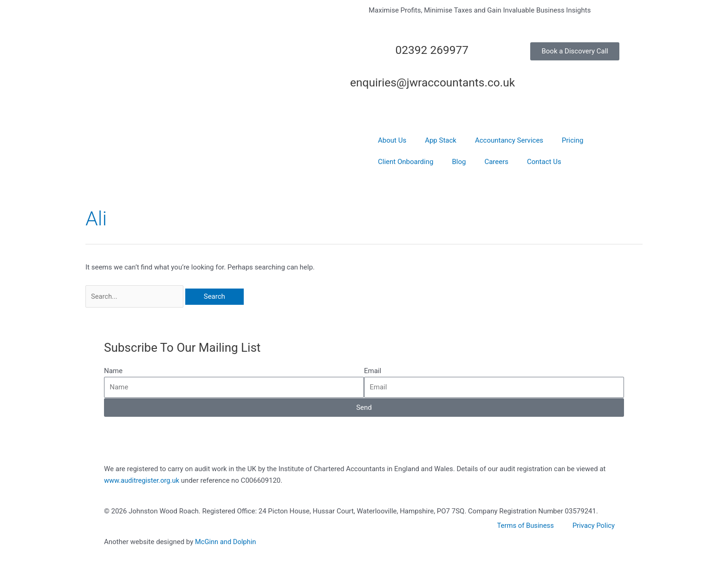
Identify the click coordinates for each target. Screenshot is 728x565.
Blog (459, 162)
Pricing (572, 140)
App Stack (441, 140)
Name (113, 371)
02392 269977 (430, 50)
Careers (496, 162)
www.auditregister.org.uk (143, 481)
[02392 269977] (480, 54)
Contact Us (544, 162)
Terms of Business (525, 526)
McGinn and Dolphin (226, 542)
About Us (392, 140)
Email (373, 371)
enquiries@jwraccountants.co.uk (438, 82)
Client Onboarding (406, 162)
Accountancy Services (509, 140)
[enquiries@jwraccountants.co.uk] (480, 86)
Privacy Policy (593, 526)
